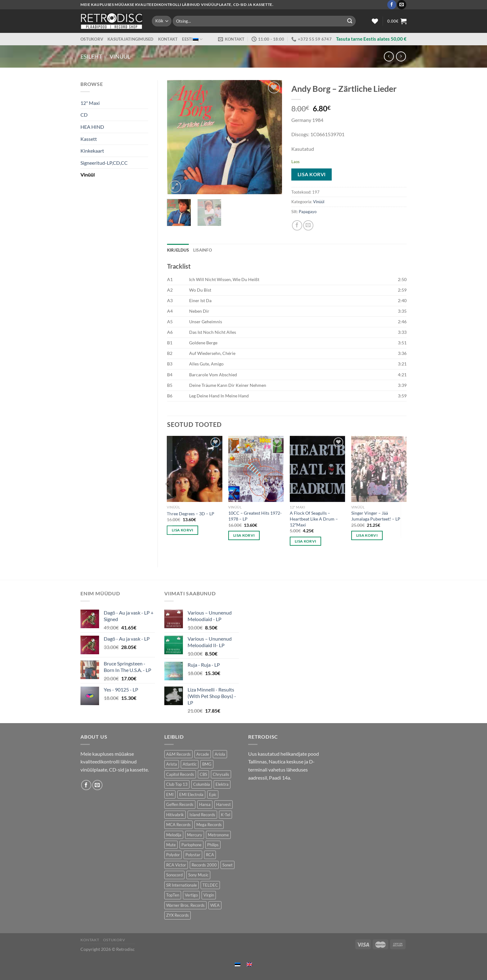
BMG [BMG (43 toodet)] (207, 764)
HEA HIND (92, 127)
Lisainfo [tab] (203, 250)
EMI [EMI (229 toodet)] (170, 794)
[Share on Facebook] (297, 225)
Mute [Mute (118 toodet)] (171, 845)
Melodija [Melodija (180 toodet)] (174, 835)
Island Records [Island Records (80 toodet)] (202, 815)
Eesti (192, 39)
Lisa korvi (312, 174)
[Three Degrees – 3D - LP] (194, 469)
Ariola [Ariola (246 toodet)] (220, 754)
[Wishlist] (375, 21)
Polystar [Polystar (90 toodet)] (193, 855)
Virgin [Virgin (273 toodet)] (209, 895)
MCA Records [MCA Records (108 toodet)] (178, 825)
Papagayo (308, 212)
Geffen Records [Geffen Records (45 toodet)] (180, 804)
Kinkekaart (92, 151)
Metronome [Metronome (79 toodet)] (218, 835)
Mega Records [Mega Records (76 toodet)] (209, 825)
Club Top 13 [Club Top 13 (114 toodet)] (177, 784)
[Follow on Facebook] (392, 5)
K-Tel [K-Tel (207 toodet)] (225, 815)
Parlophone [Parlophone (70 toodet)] (191, 845)
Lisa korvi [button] (182, 530)
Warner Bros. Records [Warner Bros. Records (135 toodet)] (185, 905)
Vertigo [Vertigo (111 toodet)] (191, 895)
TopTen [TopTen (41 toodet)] (173, 895)
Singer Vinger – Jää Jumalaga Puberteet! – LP (376, 516)
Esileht (91, 56)
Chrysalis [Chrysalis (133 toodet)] (221, 774)
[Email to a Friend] (308, 225)
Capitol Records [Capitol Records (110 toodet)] (180, 774)
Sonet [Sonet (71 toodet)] (228, 865)
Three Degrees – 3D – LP (191, 514)
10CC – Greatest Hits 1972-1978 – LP (255, 516)
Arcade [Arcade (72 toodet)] (203, 754)
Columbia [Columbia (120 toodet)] (202, 784)
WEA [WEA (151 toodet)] (215, 905)
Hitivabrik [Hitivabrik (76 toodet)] (175, 815)
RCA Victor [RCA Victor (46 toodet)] (176, 865)
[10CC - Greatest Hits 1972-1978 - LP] (256, 469)
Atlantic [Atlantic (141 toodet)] (190, 764)
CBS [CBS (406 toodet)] (203, 774)
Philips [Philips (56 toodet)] (213, 845)
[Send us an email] (401, 5)
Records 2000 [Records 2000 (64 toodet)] (204, 865)
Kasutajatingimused (131, 39)
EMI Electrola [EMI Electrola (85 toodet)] (191, 794)
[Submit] (350, 21)
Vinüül (120, 56)
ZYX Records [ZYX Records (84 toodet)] (178, 915)
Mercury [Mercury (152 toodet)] (195, 835)
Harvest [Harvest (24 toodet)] (223, 804)
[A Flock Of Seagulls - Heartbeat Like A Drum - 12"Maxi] (317, 469)
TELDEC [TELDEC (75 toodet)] (210, 885)
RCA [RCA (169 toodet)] (210, 855)
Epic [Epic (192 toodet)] (213, 794)
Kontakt (168, 39)
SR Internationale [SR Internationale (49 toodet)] (182, 885)
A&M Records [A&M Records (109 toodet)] (178, 754)
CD (84, 115)
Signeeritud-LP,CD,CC (104, 163)
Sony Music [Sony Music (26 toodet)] (198, 875)
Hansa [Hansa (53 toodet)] (205, 804)
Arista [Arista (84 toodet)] (172, 764)
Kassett (89, 139)
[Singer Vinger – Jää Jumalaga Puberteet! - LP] (379, 469)
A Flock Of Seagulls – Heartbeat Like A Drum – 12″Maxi (314, 519)
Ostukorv (92, 39)
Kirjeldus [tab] (178, 250)
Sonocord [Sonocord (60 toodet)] (174, 875)
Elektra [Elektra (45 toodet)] (222, 784)
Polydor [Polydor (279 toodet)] (173, 855)
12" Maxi (90, 103)
